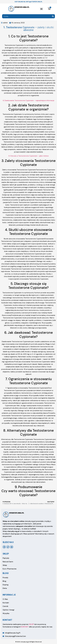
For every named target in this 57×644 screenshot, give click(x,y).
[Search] (53, 16)
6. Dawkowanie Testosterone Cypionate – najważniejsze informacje (29, 100)
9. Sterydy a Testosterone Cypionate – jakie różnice (29, 156)
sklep (6, 554)
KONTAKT (25, 627)
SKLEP (31, 624)
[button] (41, 9)
